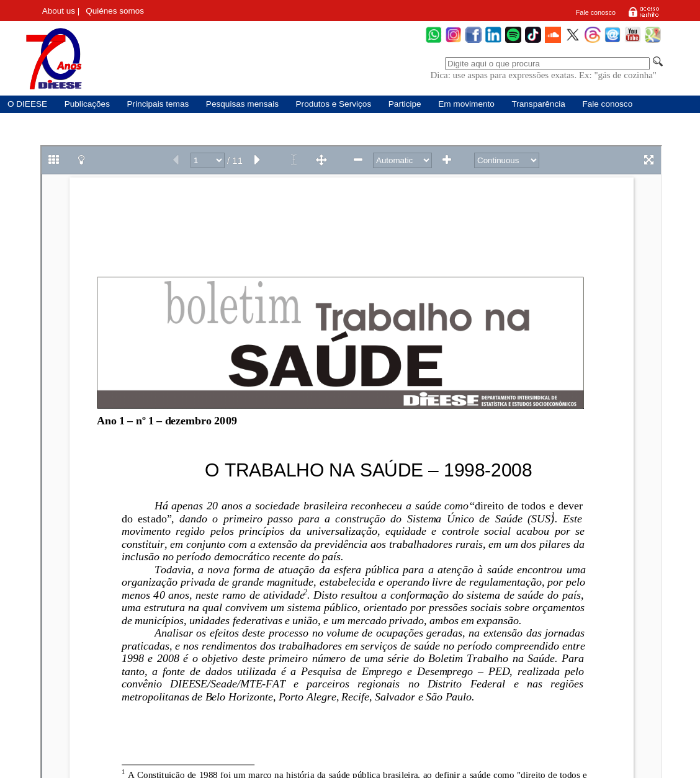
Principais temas (158, 104)
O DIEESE (27, 104)
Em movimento (466, 104)
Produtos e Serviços (334, 104)
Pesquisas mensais (242, 104)
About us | (61, 11)
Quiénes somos (115, 11)
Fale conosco (596, 12)
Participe (405, 104)
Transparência (538, 104)
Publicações (87, 104)
